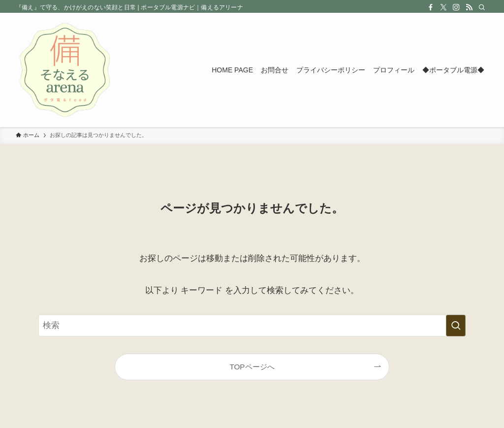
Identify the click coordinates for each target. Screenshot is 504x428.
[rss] (469, 7)
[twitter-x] (443, 7)
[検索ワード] (252, 326)
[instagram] (456, 7)
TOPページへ (252, 367)
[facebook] (431, 7)
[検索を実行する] (456, 326)
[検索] (482, 7)
